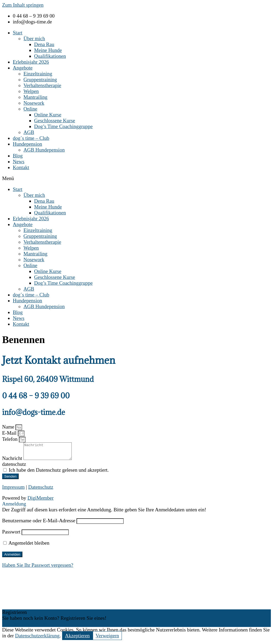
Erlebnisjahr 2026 (31, 62)
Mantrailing (35, 97)
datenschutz (14, 467)
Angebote (23, 68)
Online (30, 109)
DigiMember (41, 501)
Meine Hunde (48, 50)
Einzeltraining (38, 74)
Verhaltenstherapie (42, 85)
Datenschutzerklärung (37, 639)
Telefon (11, 439)
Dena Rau (44, 44)
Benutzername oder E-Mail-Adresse (39, 524)
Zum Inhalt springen (23, 5)
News (19, 162)
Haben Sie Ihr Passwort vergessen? (38, 568)
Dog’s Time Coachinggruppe (63, 126)
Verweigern (107, 639)
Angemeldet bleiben (26, 546)
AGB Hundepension (44, 150)
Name (9, 427)
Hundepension (27, 144)
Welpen (31, 91)
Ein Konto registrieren (25, 627)
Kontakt (21, 167)
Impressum (13, 490)
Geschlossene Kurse (55, 121)
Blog (18, 156)
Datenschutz (41, 490)
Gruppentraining (40, 80)
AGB (29, 132)
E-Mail (10, 433)
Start (18, 33)
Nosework (34, 103)
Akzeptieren (77, 639)
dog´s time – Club (31, 138)
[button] (136, 178)
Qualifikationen (50, 56)
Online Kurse (48, 115)
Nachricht (13, 461)
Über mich (34, 38)
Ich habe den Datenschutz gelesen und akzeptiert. (59, 473)
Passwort (11, 535)
